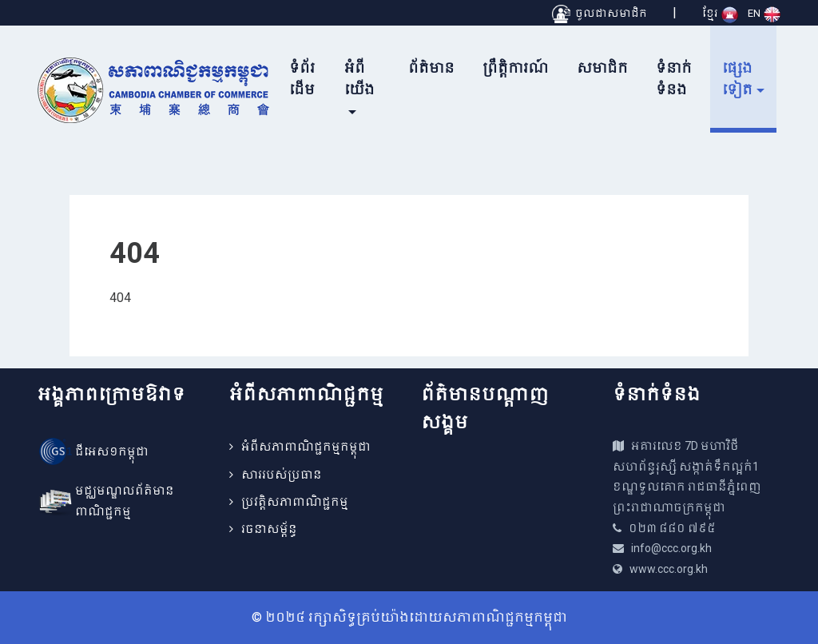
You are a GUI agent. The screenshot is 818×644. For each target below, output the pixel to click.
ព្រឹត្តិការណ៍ (516, 68)
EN (764, 13)
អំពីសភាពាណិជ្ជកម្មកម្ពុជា (306, 447)
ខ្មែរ (720, 13)
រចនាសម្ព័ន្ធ (269, 529)
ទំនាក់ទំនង (674, 79)
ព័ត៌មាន (431, 68)
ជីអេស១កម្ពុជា (112, 451)
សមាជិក (602, 68)
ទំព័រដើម (302, 79)
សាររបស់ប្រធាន (282, 475)
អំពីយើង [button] (359, 79)
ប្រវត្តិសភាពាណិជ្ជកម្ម (295, 502)
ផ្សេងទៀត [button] (737, 79)
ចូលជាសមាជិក (600, 13)
